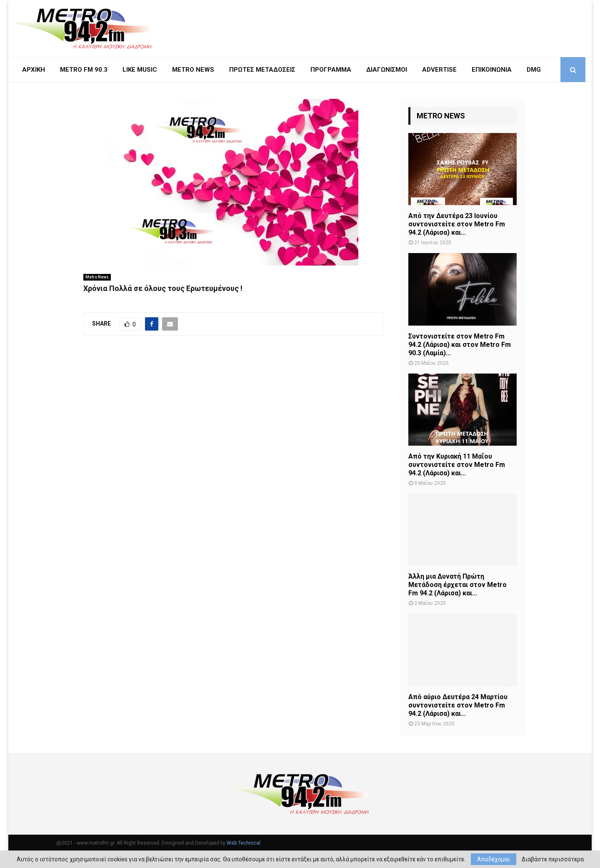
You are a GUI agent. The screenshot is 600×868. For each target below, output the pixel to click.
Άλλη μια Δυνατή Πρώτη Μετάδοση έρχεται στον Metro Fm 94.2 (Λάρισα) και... (457, 585)
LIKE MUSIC (140, 70)
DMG (534, 70)
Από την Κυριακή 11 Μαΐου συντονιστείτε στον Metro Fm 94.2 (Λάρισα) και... (457, 465)
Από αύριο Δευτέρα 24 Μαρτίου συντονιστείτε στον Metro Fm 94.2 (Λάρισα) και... (458, 705)
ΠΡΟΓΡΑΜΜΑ (331, 70)
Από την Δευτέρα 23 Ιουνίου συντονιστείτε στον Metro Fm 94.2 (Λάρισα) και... (457, 224)
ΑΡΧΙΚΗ (34, 70)
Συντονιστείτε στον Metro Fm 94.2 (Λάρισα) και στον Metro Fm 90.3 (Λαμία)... (460, 345)
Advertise (439, 70)
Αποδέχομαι (494, 859)
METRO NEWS (193, 70)
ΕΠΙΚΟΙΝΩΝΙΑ (492, 70)
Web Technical (244, 843)
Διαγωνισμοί (387, 70)
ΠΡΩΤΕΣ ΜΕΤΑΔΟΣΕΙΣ (262, 70)
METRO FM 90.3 (84, 70)
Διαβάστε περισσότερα (553, 859)
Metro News (97, 277)
